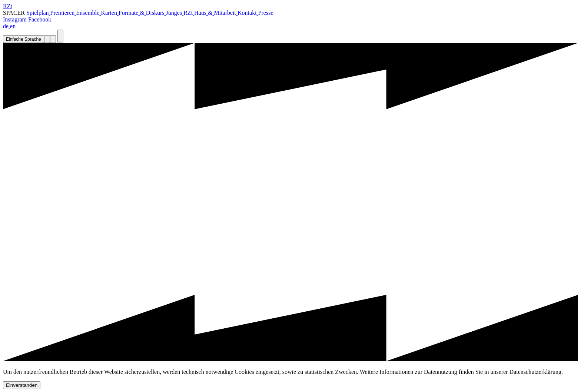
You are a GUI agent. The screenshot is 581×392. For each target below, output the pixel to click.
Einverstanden (22, 385)
